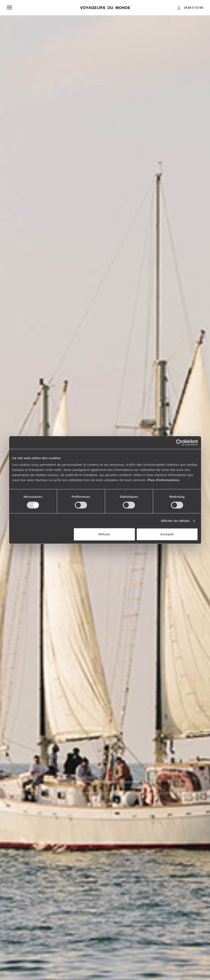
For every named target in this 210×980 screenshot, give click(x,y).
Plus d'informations (163, 480)
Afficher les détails (175, 521)
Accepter (167, 534)
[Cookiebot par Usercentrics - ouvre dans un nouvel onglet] (179, 443)
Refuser (104, 534)
